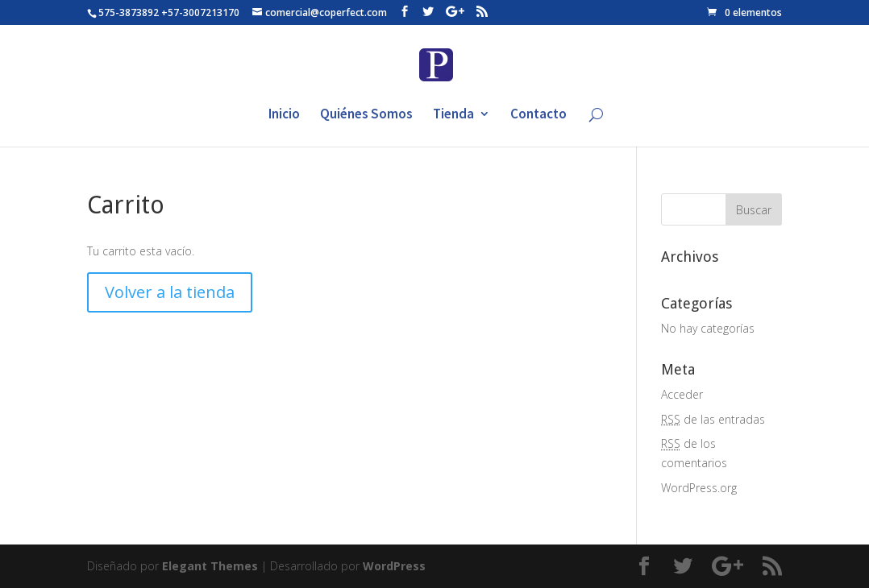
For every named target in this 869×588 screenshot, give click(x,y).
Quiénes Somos (366, 115)
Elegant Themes (210, 566)
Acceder (682, 394)
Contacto (538, 115)
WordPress (394, 566)
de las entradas (713, 419)
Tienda (453, 115)
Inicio (284, 115)
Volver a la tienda (170, 292)
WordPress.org (699, 488)
